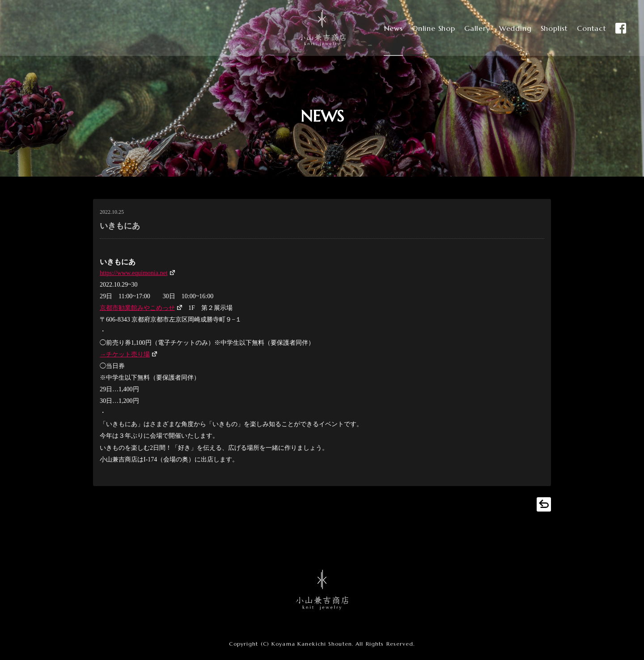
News (382, 28)
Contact (589, 28)
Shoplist (550, 28)
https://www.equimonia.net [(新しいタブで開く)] (134, 273)
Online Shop (424, 28)
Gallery (470, 28)
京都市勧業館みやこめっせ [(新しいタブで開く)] (137, 308)
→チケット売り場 (125, 354)
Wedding (509, 28)
